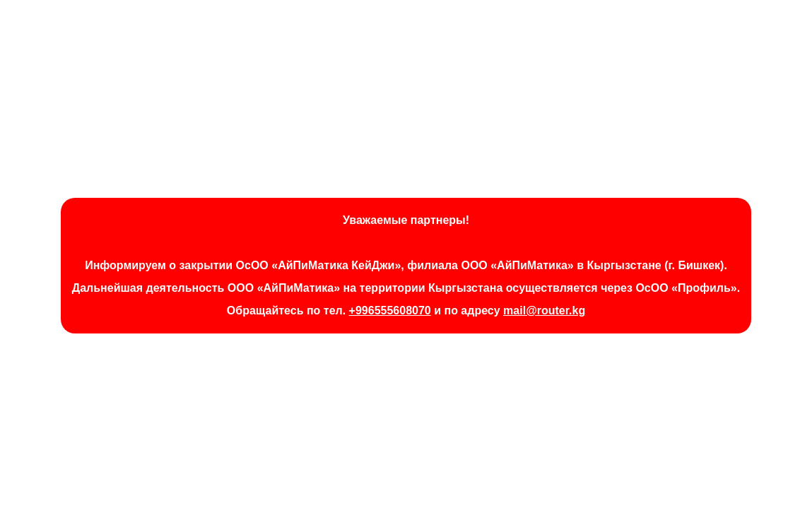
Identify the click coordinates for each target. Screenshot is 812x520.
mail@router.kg (544, 311)
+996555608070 (390, 311)
